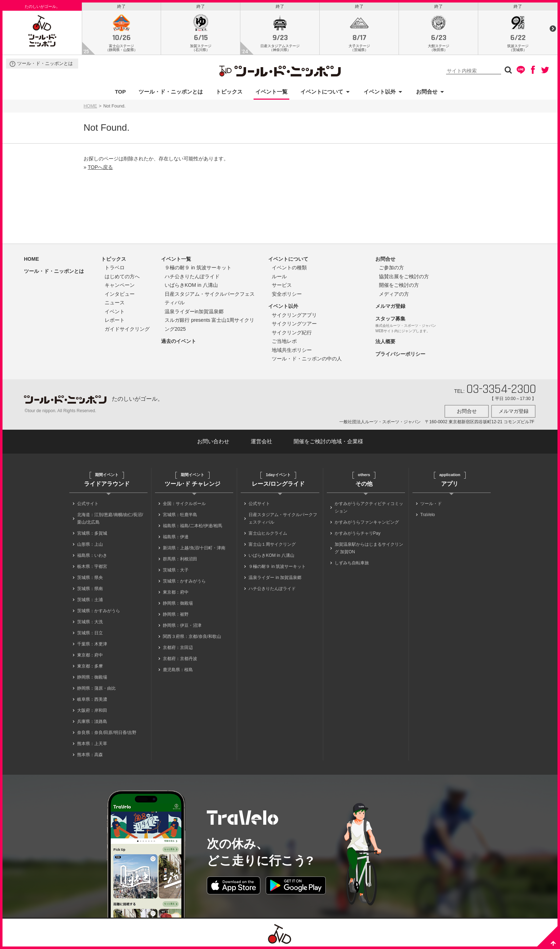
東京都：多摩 (90, 666)
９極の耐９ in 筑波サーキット (198, 269)
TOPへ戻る (101, 169)
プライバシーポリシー (400, 356)
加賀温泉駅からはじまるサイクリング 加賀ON (369, 548)
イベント (115, 313)
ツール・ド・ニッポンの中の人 (307, 360)
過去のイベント (179, 343)
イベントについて (322, 93)
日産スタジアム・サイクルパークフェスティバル (283, 518)
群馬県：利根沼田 (180, 559)
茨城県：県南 (90, 588)
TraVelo (428, 514)
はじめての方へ (122, 278)
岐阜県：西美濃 (92, 699)
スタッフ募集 (390, 320)
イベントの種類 (289, 269)
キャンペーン (120, 287)
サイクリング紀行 (292, 334)
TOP (121, 93)
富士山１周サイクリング (272, 544)
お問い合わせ (213, 441)
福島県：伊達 (176, 536)
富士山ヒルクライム (268, 533)
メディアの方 (394, 296)
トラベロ (115, 269)
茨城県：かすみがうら (99, 610)
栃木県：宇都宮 (92, 566)
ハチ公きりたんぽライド (192, 278)
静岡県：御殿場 (92, 677)
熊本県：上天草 (92, 743)
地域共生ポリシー (292, 352)
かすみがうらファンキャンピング (367, 522)
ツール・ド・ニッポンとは (45, 66)
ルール (279, 278)
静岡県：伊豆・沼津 (182, 625)
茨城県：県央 (90, 577)
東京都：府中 (90, 655)
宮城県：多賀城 (92, 533)
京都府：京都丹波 (180, 658)
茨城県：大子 (176, 570)
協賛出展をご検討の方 (404, 278)
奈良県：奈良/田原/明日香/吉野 (107, 732)
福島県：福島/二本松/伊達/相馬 (192, 525)
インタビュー (120, 296)
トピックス (229, 93)
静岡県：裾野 (176, 614)
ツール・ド (431, 503)
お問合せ (427, 93)
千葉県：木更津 (92, 644)
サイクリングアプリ (294, 317)
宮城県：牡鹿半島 (180, 514)
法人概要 (385, 343)
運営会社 (261, 441)
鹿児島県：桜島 (178, 669)
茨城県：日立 (90, 633)
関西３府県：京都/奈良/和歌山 (192, 636)
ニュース (115, 304)
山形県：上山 (90, 544)
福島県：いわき (92, 555)
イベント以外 (380, 93)
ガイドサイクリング (127, 331)
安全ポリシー (287, 296)
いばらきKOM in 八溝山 (191, 287)
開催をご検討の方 (399, 287)
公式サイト (88, 503)
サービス (282, 287)
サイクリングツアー (294, 325)
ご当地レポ (284, 343)
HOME (90, 108)
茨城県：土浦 (90, 599)
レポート (115, 322)
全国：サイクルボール (184, 503)
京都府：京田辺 (178, 647)
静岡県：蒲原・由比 (96, 688)
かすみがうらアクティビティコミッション (369, 507)
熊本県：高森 (90, 754)
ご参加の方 (391, 269)
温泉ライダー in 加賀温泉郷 (275, 577)
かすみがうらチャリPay (358, 533)
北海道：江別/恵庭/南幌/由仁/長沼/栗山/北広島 (110, 518)
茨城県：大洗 (90, 621)
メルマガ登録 (390, 308)
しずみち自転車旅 (352, 563)
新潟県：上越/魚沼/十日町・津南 (194, 548)
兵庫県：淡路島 (92, 721)
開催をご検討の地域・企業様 (328, 441)
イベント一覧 (271, 93)
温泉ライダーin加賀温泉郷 (194, 313)
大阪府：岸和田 (92, 710)
